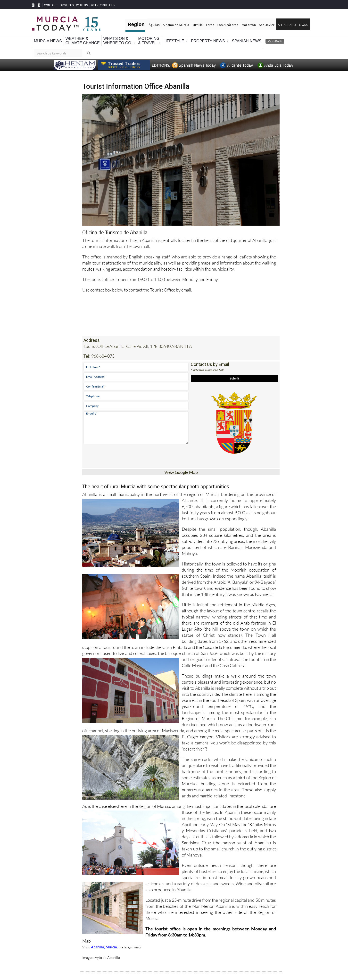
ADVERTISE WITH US (74, 5)
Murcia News (48, 41)
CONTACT (50, 5)
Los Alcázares (228, 25)
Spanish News (247, 41)
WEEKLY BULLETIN (103, 5)
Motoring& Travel (149, 41)
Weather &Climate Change (83, 41)
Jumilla (198, 25)
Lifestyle (174, 41)
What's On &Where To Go (117, 41)
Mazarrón (249, 25)
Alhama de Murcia (176, 25)
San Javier (267, 25)
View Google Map (181, 472)
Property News (208, 41)
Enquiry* (136, 428)
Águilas (154, 25)
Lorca (210, 25)
